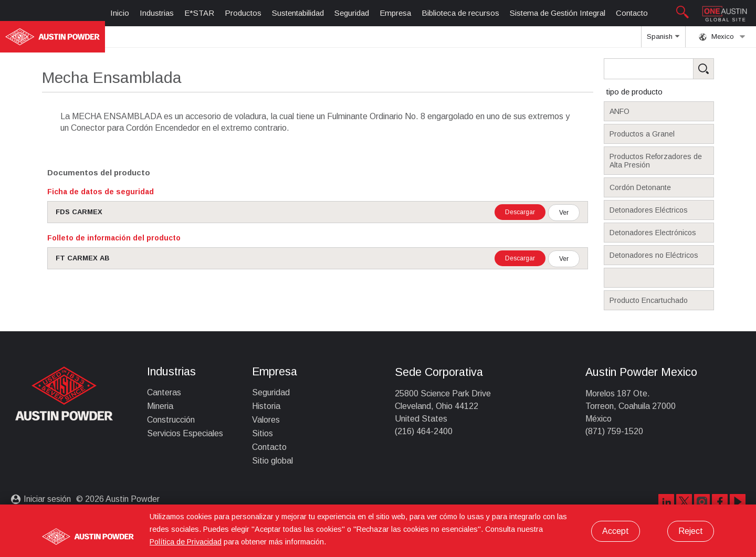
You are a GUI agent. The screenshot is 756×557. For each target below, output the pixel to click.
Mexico (722, 37)
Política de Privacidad (186, 542)
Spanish (663, 40)
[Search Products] (675, 69)
